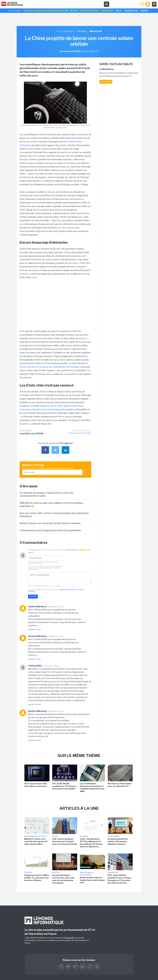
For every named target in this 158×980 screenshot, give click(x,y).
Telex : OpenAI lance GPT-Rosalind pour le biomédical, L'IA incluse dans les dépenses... (91, 843)
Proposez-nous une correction (80, 433)
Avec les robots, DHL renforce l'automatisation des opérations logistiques (54, 515)
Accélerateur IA (89, 11)
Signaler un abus (35, 629)
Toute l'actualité (65, 31)
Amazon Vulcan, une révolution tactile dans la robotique (50, 523)
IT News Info (69, 938)
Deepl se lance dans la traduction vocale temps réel (92, 880)
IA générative (131, 11)
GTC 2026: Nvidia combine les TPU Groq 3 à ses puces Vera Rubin (64, 786)
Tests (119, 11)
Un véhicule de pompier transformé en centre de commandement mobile (46, 494)
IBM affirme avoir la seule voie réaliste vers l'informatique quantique (51, 504)
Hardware (82, 31)
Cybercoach (107, 11)
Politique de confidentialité (68, 590)
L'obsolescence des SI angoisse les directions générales (50, 530)
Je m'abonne (106, 82)
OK (86, 472)
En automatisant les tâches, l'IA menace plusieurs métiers (118, 842)
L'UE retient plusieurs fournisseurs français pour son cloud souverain (65, 842)
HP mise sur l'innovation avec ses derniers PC (119, 785)
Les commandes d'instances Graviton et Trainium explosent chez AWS (92, 787)
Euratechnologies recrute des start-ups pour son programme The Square (63, 879)
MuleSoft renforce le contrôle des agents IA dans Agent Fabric (36, 842)
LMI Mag (144, 11)
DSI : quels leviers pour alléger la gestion (46, 11)
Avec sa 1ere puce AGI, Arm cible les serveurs (36, 785)
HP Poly (74, 11)
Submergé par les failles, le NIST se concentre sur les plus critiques (37, 878)
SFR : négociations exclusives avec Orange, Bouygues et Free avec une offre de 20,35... (120, 879)
